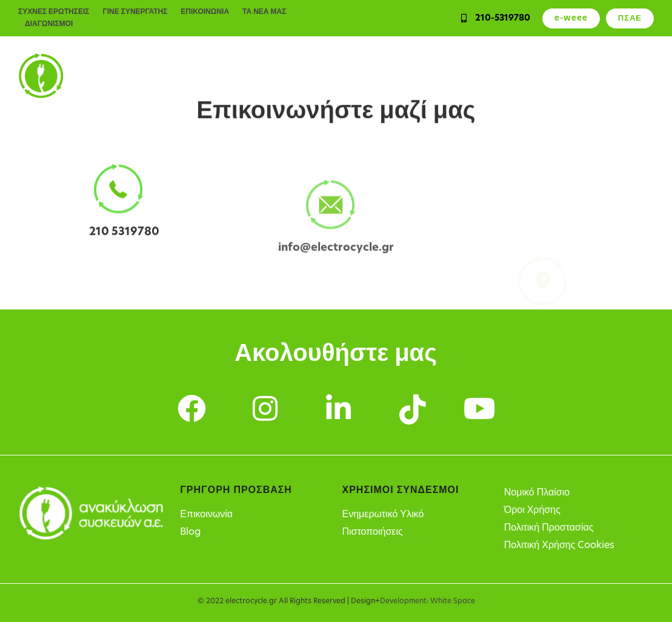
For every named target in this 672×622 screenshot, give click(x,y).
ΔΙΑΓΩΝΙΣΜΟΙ (49, 24)
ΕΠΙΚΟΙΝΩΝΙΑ (205, 12)
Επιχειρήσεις (235, 76)
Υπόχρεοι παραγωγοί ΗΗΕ (411, 76)
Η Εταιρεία (630, 76)
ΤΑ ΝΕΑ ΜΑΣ (264, 12)
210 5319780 (124, 234)
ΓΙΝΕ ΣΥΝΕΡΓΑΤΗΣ (135, 12)
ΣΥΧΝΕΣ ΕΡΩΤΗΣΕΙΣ (54, 12)
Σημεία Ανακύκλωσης (539, 76)
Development (403, 601)
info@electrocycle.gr (336, 260)
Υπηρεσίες (308, 76)
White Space (453, 601)
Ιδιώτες (171, 76)
